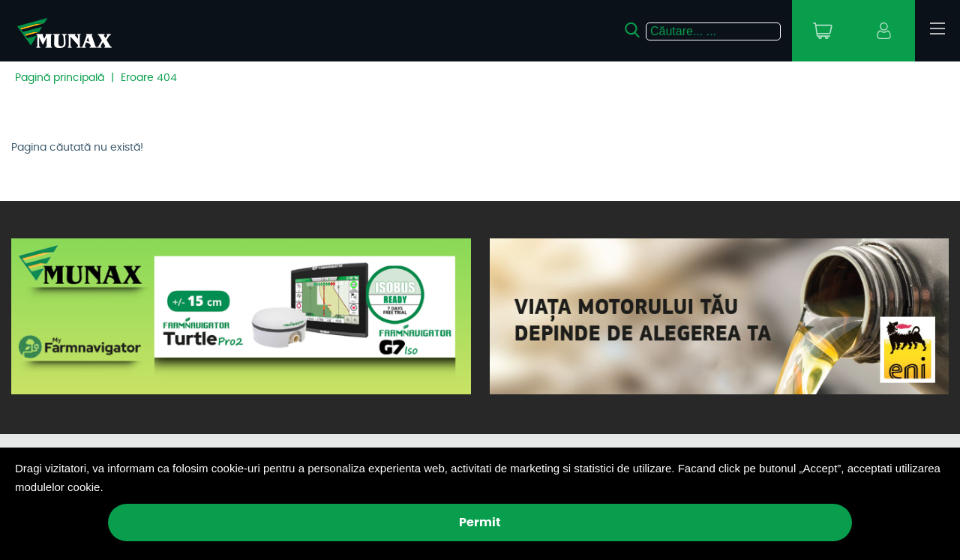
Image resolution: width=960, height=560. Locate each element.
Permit (480, 523)
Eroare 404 (149, 78)
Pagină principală (60, 78)
